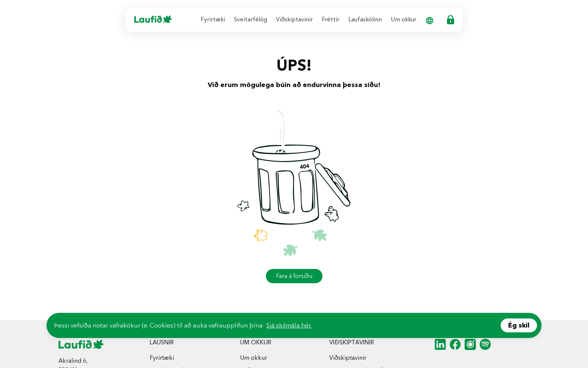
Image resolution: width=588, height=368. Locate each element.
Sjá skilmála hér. (289, 325)
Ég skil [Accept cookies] (519, 325)
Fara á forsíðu (294, 276)
